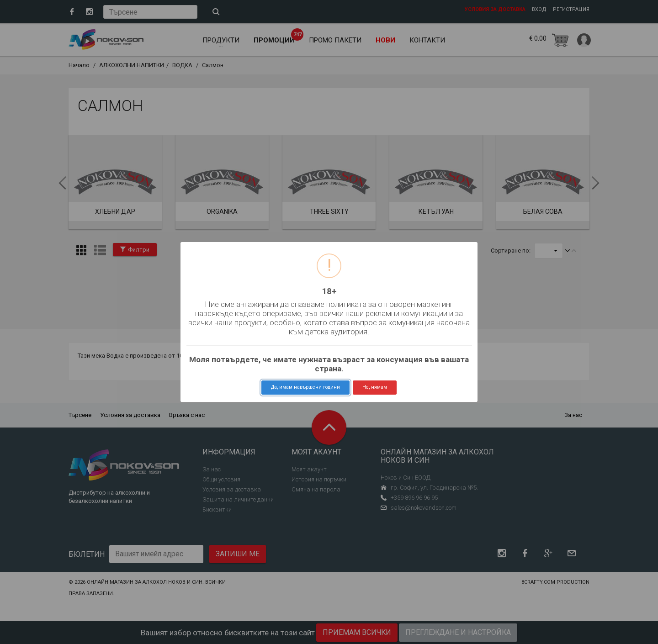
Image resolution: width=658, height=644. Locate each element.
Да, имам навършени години (305, 387)
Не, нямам (375, 387)
